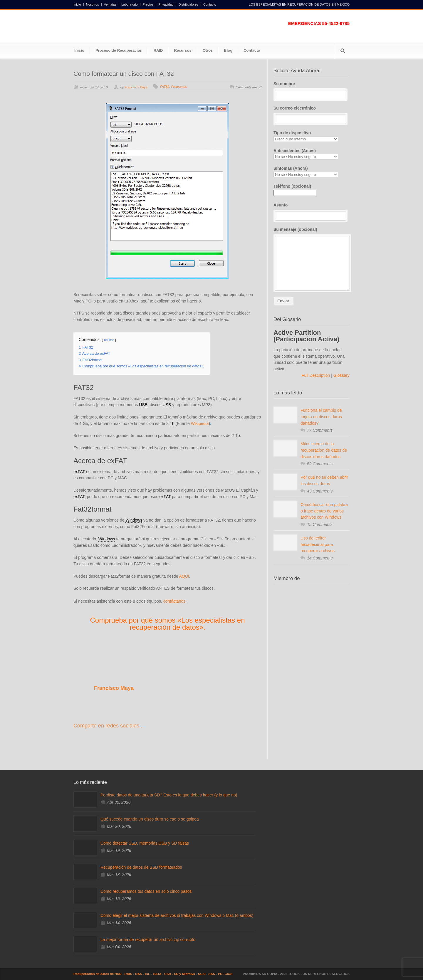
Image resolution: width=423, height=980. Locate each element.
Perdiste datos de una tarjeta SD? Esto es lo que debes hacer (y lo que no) (169, 795)
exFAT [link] (79, 472)
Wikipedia (200, 423)
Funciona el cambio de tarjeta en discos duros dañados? (321, 417)
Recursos (183, 50)
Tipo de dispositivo (312, 136)
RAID (158, 50)
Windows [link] (134, 520)
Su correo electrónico (312, 115)
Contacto (210, 5)
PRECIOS (225, 974)
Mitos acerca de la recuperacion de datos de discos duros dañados (324, 450)
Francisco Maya (136, 87)
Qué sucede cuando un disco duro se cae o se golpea (150, 819)
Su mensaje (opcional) (312, 259)
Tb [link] (172, 423)
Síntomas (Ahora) (312, 172)
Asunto (312, 212)
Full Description (316, 375)
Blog (228, 50)
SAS (212, 974)
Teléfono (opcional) (295, 189)
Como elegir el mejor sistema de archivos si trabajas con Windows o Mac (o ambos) (177, 915)
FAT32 (165, 87)
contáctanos (174, 601)
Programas (179, 87)
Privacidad (166, 5)
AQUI (184, 576)
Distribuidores (188, 5)
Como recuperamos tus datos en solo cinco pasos (146, 891)
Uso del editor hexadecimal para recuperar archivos (318, 544)
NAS (139, 974)
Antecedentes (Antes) (312, 154)
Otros (208, 50)
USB (168, 974)
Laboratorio (130, 5)
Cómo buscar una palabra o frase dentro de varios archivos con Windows (324, 511)
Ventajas (110, 5)
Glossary (341, 375)
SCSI (202, 974)
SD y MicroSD (184, 974)
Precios (148, 5)
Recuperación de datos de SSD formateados (141, 867)
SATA (157, 974)
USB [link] (143, 405)
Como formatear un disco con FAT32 (124, 74)
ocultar (109, 340)
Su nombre (312, 90)
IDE (147, 974)
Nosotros (93, 5)
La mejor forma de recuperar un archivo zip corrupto (148, 939)
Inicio (77, 5)
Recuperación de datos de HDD (98, 974)
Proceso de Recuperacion (119, 50)
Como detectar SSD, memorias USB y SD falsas (145, 843)
